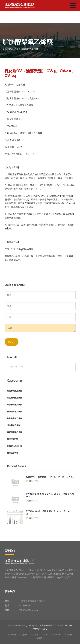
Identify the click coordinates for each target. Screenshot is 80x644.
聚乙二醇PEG (13, 439)
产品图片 (46, 635)
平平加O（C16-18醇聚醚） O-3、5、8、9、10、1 (49, 513)
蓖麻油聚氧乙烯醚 (15, 411)
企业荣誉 (57, 635)
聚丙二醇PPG (13, 453)
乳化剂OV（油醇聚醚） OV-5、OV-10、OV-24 (50, 477)
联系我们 (41, 638)
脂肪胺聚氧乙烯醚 (15, 418)
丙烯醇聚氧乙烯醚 (15, 432)
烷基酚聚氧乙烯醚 (15, 398)
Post (12, 342)
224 (28, 501)
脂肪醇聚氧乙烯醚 (15, 391)
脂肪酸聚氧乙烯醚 (15, 405)
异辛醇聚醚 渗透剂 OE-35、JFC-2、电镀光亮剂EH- (50, 495)
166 (28, 518)
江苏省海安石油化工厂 (47, 625)
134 (28, 481)
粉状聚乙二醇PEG (15, 446)
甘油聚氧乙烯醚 (14, 425)
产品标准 (34, 635)
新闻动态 (68, 635)
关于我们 (12, 635)
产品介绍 (23, 635)
